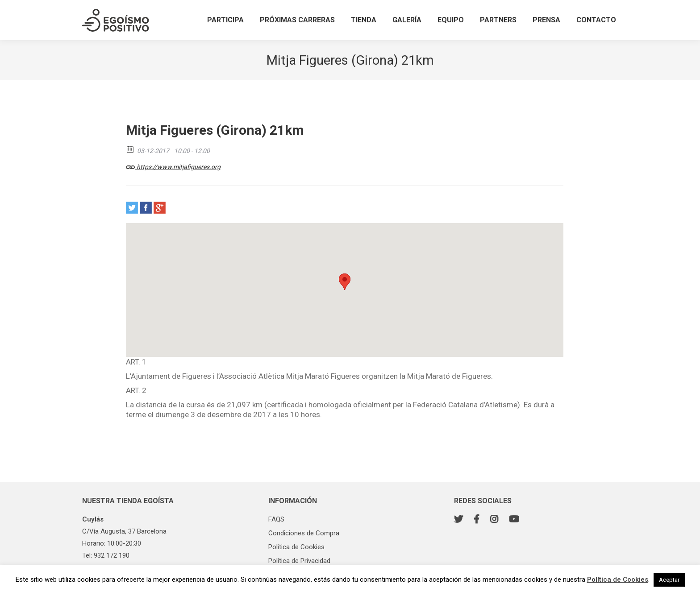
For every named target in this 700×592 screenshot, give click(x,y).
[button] (345, 282)
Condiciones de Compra (304, 533)
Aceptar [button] (669, 580)
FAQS (276, 519)
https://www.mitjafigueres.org (173, 166)
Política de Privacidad (299, 561)
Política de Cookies (296, 547)
